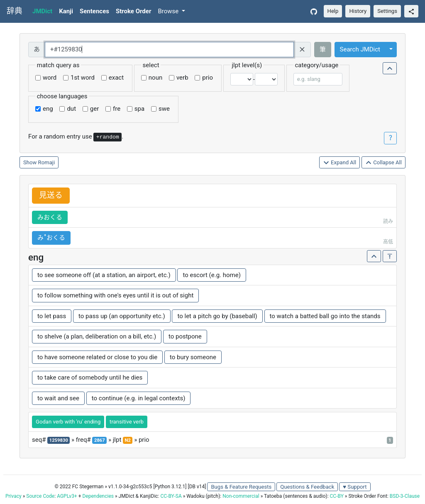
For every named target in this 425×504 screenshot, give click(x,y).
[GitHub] (314, 11)
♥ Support (355, 487)
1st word (83, 78)
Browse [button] (169, 11)
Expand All (340, 163)
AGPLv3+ (67, 496)
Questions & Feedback (307, 487)
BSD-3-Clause (405, 496)
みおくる (50, 217)
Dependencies (98, 496)
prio (208, 78)
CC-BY (337, 496)
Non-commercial (241, 496)
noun (155, 78)
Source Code (40, 496)
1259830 (59, 440)
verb (182, 78)
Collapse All (383, 163)
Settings (387, 11)
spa (139, 109)
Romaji (47, 162)
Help (333, 11)
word (50, 78)
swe (164, 109)
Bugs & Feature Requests (241, 487)
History (358, 11)
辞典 (15, 11)
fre (117, 109)
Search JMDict (360, 49)
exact (116, 78)
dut (71, 109)
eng (48, 109)
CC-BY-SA (171, 496)
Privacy (13, 496)
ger (94, 109)
